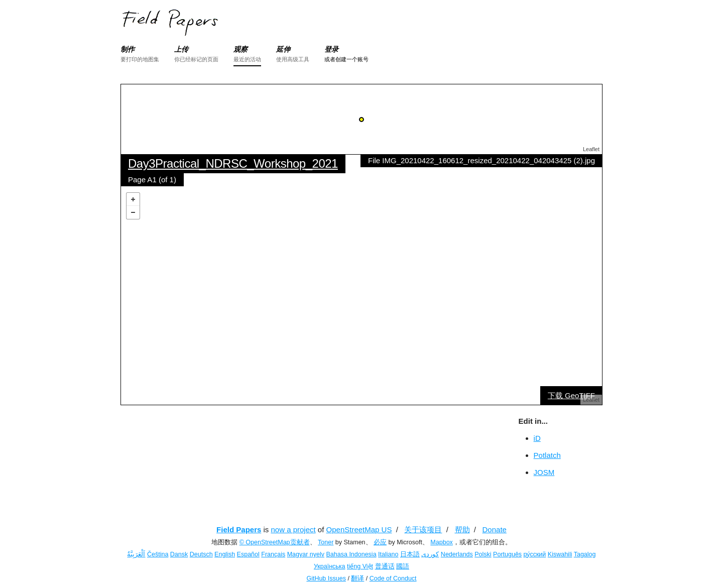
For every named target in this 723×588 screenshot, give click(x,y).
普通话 (385, 566)
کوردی (430, 554)
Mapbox (441, 542)
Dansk (179, 554)
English (225, 554)
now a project (293, 530)
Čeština (158, 554)
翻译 (357, 578)
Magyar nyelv (306, 554)
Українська (330, 566)
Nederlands (457, 554)
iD (537, 438)
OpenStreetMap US (359, 530)
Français (273, 554)
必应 (380, 542)
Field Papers (239, 530)
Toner (326, 542)
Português (507, 554)
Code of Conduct (393, 578)
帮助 (462, 530)
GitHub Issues (326, 578)
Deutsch (201, 554)
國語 (403, 566)
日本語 (410, 554)
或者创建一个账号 (346, 59)
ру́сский (535, 554)
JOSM (544, 472)
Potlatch (547, 455)
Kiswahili (560, 554)
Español (248, 554)
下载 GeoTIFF (571, 395)
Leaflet (591, 149)
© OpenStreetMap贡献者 (275, 542)
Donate (495, 530)
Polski (483, 554)
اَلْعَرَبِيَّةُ (136, 554)
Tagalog (585, 554)
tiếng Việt (360, 566)
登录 (331, 49)
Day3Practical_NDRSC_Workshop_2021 (233, 163)
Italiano (388, 554)
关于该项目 (423, 530)
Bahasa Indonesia (351, 554)
